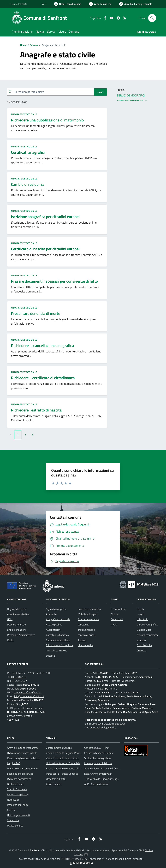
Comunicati (117, 619)
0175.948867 (19, 681)
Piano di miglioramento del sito (24, 758)
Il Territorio (142, 619)
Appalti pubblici (54, 624)
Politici (11, 640)
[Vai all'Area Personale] (136, 4)
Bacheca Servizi (16, 784)
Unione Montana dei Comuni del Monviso (68, 763)
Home (23, 45)
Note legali (13, 800)
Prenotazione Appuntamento (23, 768)
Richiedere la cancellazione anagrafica (42, 345)
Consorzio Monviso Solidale (99, 753)
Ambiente (51, 614)
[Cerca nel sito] (152, 18)
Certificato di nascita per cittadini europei (45, 249)
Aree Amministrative (18, 614)
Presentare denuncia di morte (36, 313)
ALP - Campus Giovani (96, 784)
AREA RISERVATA (81, 863)
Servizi (34, 45)
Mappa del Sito (15, 826)
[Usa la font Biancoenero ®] (68, 4)
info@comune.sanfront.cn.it (29, 696)
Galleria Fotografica (147, 624)
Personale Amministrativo (21, 635)
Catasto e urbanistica (57, 635)
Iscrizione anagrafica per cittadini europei (45, 217)
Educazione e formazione (59, 645)
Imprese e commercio (89, 609)
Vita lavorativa (86, 645)
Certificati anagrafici (28, 152)
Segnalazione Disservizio (20, 774)
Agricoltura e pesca (56, 609)
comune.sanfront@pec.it (27, 692)
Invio (100, 92)
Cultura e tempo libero (58, 640)
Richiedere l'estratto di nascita (36, 410)
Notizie (115, 614)
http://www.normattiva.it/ (98, 774)
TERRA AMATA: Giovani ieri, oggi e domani (107, 779)
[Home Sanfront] (40, 18)
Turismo (82, 640)
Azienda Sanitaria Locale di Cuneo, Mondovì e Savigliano (114, 768)
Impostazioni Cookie (18, 805)
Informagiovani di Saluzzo (98, 763)
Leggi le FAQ (14, 763)
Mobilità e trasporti (88, 614)
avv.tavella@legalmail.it (103, 727)
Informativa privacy (18, 794)
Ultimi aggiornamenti (18, 815)
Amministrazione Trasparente (23, 748)
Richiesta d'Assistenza (19, 779)
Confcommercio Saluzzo (59, 748)
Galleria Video (144, 630)
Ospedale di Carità (56, 779)
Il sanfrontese (118, 609)
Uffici (10, 619)
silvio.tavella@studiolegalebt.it (109, 724)
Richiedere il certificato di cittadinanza (43, 378)
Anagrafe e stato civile (24, 114)
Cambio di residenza (28, 184)
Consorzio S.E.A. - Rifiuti (97, 748)
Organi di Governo (17, 609)
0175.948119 (19, 677)
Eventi (140, 609)
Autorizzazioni (53, 630)
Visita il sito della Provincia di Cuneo (65, 758)
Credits (11, 810)
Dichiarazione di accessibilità (22, 753)
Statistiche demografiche (98, 758)
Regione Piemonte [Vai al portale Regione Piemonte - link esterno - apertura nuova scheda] (19, 4)
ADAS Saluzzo (54, 784)
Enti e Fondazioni (16, 630)
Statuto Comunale (17, 789)
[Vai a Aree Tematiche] (100, 4)
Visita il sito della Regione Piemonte (65, 753)
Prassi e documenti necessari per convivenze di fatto (54, 281)
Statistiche (13, 820)
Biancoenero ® (96, 859)
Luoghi (140, 614)
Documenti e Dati (16, 624)
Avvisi (114, 624)
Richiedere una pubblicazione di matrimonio (47, 120)
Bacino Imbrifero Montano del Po (64, 768)
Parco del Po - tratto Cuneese (62, 774)
